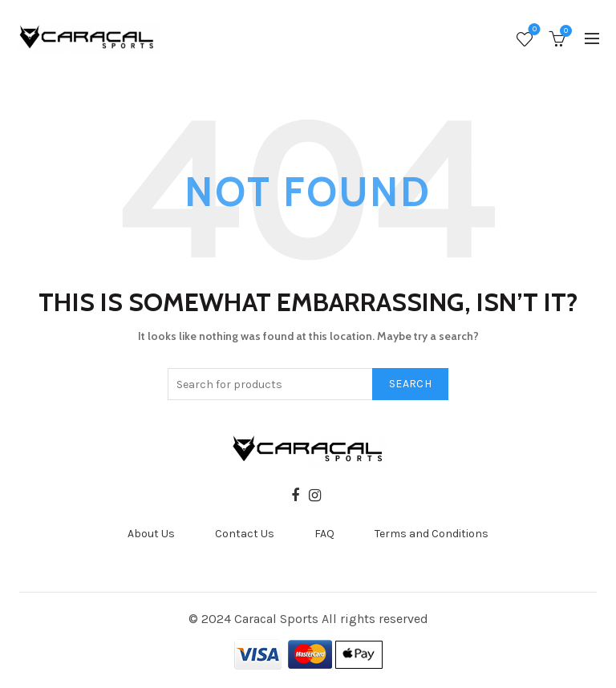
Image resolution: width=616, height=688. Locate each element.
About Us (151, 534)
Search (410, 384)
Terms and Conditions (432, 534)
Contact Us (245, 534)
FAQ (324, 534)
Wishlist (533, 31)
